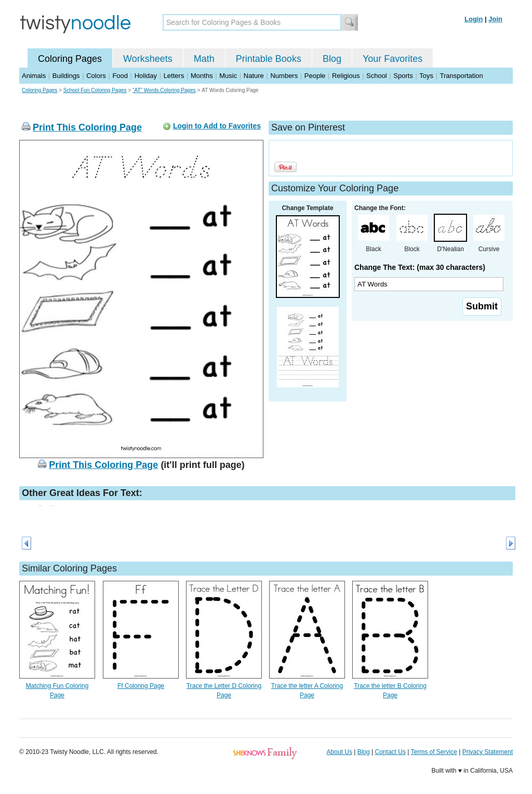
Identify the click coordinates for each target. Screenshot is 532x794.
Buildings (66, 76)
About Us (340, 752)
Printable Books (269, 59)
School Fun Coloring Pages (95, 90)
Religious (346, 76)
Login (474, 19)
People (315, 76)
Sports (403, 76)
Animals (34, 76)
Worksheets (148, 59)
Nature (254, 76)
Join (495, 19)
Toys (426, 76)
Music (228, 76)
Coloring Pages (70, 59)
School (377, 76)
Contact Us (390, 752)
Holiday (146, 76)
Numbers (284, 76)
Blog (332, 59)
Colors (96, 76)
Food (120, 76)
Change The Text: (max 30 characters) (420, 267)
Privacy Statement (488, 752)
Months (202, 76)
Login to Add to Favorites (217, 126)
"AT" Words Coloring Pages (164, 90)
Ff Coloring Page (141, 686)
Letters (174, 76)
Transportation (461, 76)
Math (204, 59)
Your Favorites (393, 59)
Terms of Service (434, 752)
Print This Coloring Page (87, 127)
